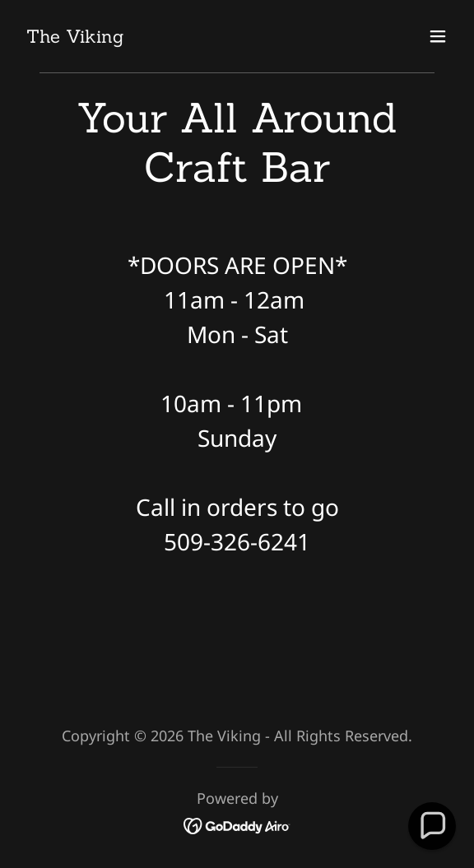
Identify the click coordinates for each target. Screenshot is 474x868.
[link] (75, 37)
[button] (438, 36)
